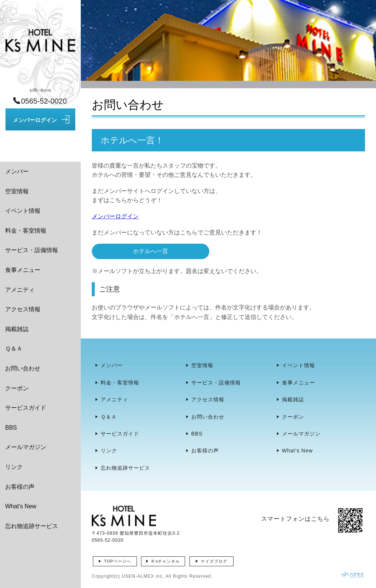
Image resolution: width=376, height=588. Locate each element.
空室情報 (17, 191)
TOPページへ (117, 561)
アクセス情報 (23, 309)
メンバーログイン (115, 216)
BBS (11, 428)
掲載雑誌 (17, 329)
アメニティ (20, 290)
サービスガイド (26, 408)
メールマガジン (26, 447)
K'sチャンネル (166, 561)
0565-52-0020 (108, 540)
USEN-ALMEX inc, (143, 576)
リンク (14, 467)
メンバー (17, 171)
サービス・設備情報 (32, 250)
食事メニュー (23, 270)
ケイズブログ (214, 561)
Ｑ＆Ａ (14, 349)
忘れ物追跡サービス (32, 526)
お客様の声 (20, 487)
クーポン (17, 388)
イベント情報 (23, 211)
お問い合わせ (23, 368)
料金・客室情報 (26, 231)
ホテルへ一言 (151, 251)
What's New (21, 506)
